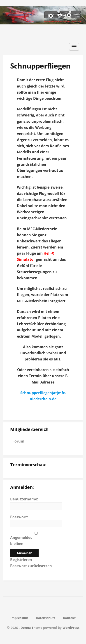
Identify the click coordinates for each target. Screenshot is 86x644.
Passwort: (19, 517)
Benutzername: (24, 499)
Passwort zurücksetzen (31, 566)
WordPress (71, 628)
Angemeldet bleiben (21, 541)
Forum (18, 441)
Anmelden (24, 553)
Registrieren (21, 560)
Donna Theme (32, 628)
